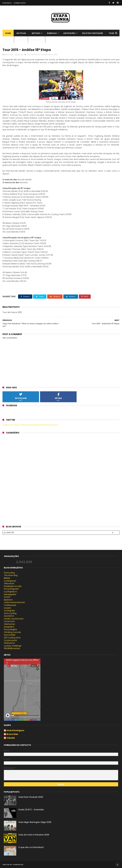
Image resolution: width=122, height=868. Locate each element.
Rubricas (52, 33)
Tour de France (33, 54)
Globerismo (9, 643)
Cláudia (11, 738)
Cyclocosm (9, 621)
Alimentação (20, 3)
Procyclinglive (10, 629)
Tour (111, 33)
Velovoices (9, 583)
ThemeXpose (18, 865)
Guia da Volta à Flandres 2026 (34, 835)
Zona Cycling (10, 613)
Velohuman (9, 624)
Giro (8, 40)
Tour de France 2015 (49, 54)
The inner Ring (11, 575)
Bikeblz (7, 578)
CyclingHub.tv (10, 592)
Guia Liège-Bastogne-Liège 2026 (35, 822)
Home (8, 33)
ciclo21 (7, 597)
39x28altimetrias (12, 648)
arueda (7, 608)
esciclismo (9, 616)
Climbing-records (12, 632)
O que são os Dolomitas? (31, 847)
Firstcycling (9, 573)
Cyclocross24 (10, 640)
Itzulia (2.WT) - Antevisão (31, 810)
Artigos (36, 33)
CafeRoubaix (10, 605)
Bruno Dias (12, 734)
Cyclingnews (10, 581)
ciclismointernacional (14, 602)
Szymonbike (10, 635)
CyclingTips (9, 611)
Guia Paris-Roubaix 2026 (31, 797)
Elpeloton (8, 600)
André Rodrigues (15, 731)
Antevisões (69, 33)
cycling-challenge (13, 646)
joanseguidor (10, 594)
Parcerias (7, 3)
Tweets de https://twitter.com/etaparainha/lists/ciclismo (30, 425)
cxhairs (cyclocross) (14, 619)
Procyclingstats (11, 589)
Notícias (21, 33)
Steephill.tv (9, 627)
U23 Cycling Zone (12, 638)
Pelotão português (93, 33)
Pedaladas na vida (13, 586)
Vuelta (20, 40)
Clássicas (36, 40)
